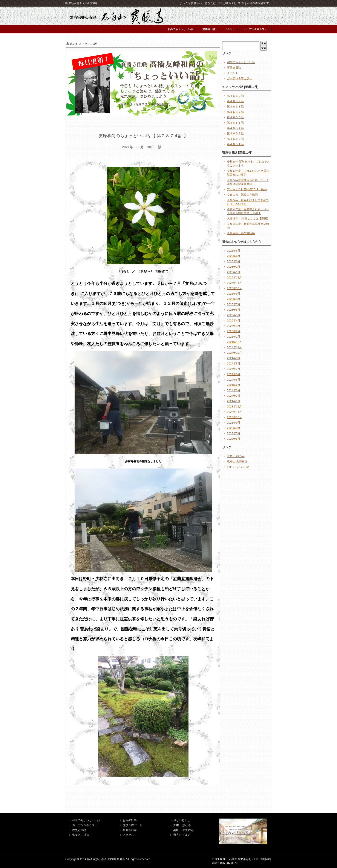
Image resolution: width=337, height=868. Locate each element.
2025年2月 (234, 331)
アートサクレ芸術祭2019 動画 (247, 189)
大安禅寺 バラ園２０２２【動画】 (248, 219)
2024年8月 (234, 363)
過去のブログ (182, 835)
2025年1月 (234, 337)
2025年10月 (234, 288)
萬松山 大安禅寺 (237, 462)
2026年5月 (234, 251)
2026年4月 (234, 256)
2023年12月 (234, 406)
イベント (230, 29)
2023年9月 (234, 423)
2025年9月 (234, 294)
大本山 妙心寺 (236, 456)
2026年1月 (234, 272)
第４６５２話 (235, 139)
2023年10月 (234, 417)
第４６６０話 (235, 96)
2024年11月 (234, 347)
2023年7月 (234, 433)
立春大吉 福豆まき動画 (242, 195)
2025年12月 (234, 277)
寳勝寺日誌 (209, 29)
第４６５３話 (235, 133)
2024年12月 (234, 342)
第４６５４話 (235, 128)
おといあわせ (182, 820)
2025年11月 (234, 283)
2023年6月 (234, 439)
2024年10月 (234, 353)
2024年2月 (234, 396)
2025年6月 (234, 310)
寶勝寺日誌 (130, 830)
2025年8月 (234, 299)
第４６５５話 (235, 123)
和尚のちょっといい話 (181, 29)
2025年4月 (234, 320)
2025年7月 (234, 304)
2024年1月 (234, 401)
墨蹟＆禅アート (133, 825)
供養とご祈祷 (81, 835)
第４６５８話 (235, 107)
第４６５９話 (235, 101)
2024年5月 (234, 380)
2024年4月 (234, 385)
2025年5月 (234, 315)
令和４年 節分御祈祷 (241, 233)
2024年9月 (234, 358)
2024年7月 (234, 369)
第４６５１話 (235, 144)
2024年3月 (234, 390)
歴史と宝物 (79, 830)
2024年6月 (234, 374)
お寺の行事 (130, 820)
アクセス (128, 835)
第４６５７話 (235, 112)
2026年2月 (234, 267)
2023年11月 (234, 412)
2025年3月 (234, 326)
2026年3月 (234, 261)
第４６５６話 (235, 117)
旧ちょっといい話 (238, 467)
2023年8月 (234, 428)
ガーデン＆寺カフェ (255, 29)
